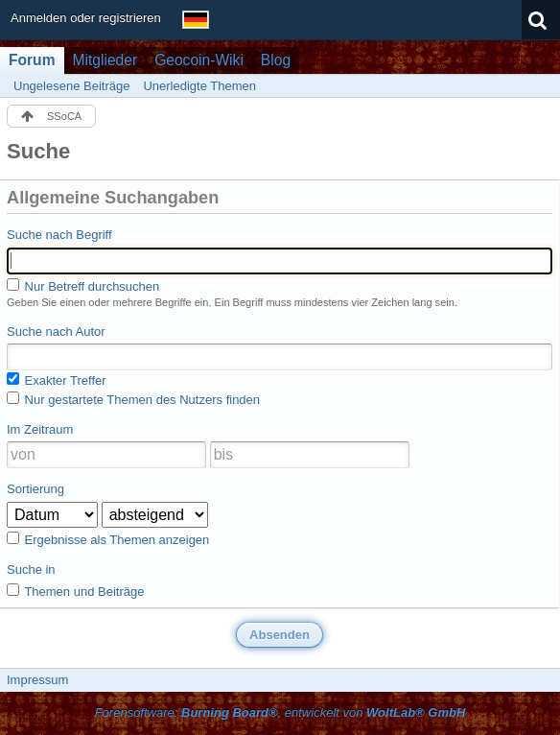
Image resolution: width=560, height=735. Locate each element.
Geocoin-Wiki (199, 60)
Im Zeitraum (40, 429)
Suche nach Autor (56, 332)
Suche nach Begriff (59, 235)
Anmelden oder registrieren (86, 18)
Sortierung (35, 489)
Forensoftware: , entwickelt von (280, 712)
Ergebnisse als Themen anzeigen (108, 539)
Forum (32, 60)
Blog (276, 60)
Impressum (37, 680)
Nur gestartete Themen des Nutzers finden (133, 399)
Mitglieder (105, 60)
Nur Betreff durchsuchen (83, 286)
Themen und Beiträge (75, 591)
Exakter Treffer (57, 380)
